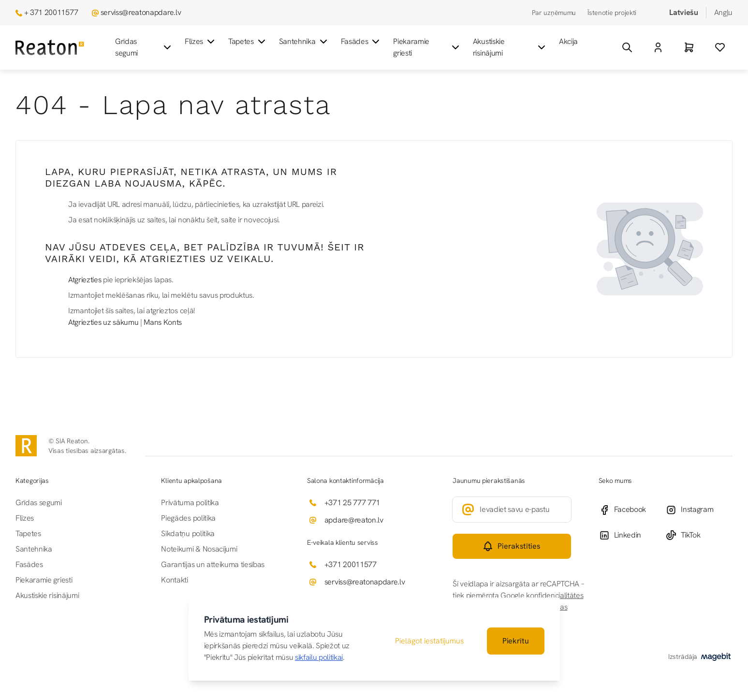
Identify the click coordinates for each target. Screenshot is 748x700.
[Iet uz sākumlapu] (50, 48)
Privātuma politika (190, 503)
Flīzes (201, 42)
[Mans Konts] (658, 47)
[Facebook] (632, 510)
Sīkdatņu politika (188, 533)
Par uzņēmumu (554, 13)
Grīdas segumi (144, 47)
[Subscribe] (512, 546)
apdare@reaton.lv (354, 520)
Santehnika (304, 42)
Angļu (723, 12)
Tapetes (248, 42)
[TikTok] (699, 535)
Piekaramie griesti (427, 47)
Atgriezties (85, 280)
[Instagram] (699, 510)
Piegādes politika (188, 518)
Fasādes (361, 42)
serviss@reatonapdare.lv (141, 12)
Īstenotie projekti (612, 13)
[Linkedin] (632, 535)
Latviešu (683, 12)
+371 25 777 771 (352, 503)
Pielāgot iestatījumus (429, 641)
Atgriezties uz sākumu (103, 322)
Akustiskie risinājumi (510, 47)
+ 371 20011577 (51, 12)
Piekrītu (515, 641)
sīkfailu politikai (319, 657)
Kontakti (174, 580)
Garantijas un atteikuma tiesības (213, 564)
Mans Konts (163, 322)
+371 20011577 (351, 564)
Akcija (568, 41)
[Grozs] (689, 47)
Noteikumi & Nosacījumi (199, 549)
